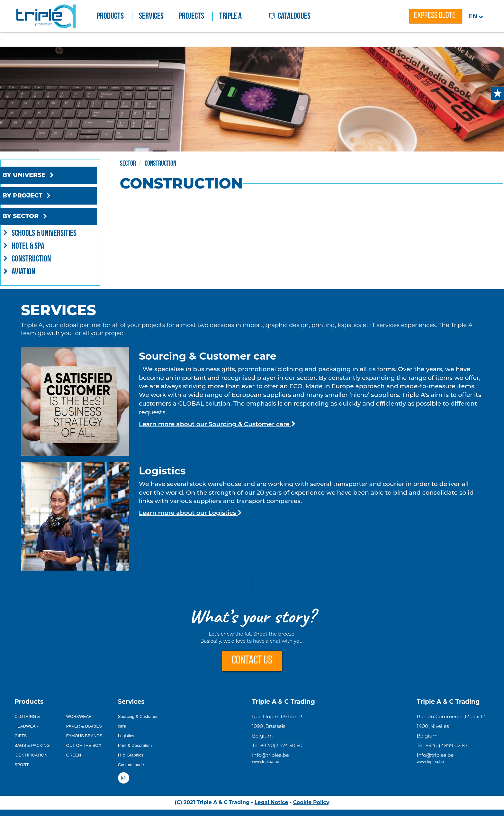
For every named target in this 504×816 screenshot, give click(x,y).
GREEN (74, 755)
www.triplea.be (266, 761)
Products (115, 17)
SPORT (22, 765)
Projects (196, 17)
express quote (435, 16)
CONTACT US (252, 661)
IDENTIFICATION (31, 755)
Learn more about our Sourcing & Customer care (217, 424)
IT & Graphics (131, 755)
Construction (39, 259)
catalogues (290, 17)
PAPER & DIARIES (84, 726)
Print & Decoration (135, 745)
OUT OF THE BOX (84, 745)
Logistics (126, 736)
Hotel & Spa (35, 246)
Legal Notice (271, 802)
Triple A (230, 17)
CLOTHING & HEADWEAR (27, 721)
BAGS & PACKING (32, 745)
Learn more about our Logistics (190, 513)
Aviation (31, 271)
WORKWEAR (79, 716)
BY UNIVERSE (42, 175)
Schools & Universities (51, 233)
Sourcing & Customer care (138, 721)
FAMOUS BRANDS (84, 736)
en (476, 16)
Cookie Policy (311, 802)
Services (156, 17)
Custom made (131, 765)
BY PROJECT (41, 196)
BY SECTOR (39, 216)
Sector (145, 163)
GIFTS (21, 736)
